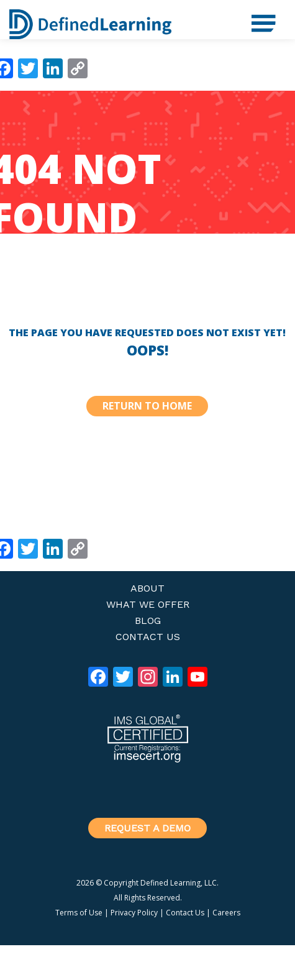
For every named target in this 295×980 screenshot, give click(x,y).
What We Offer (148, 604)
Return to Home (147, 406)
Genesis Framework (91, 971)
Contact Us (148, 637)
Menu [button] (258, 19)
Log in (242, 971)
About (147, 588)
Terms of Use (79, 913)
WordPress (184, 971)
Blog (148, 621)
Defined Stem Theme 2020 (191, 954)
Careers (226, 913)
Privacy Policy (134, 913)
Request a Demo (147, 828)
